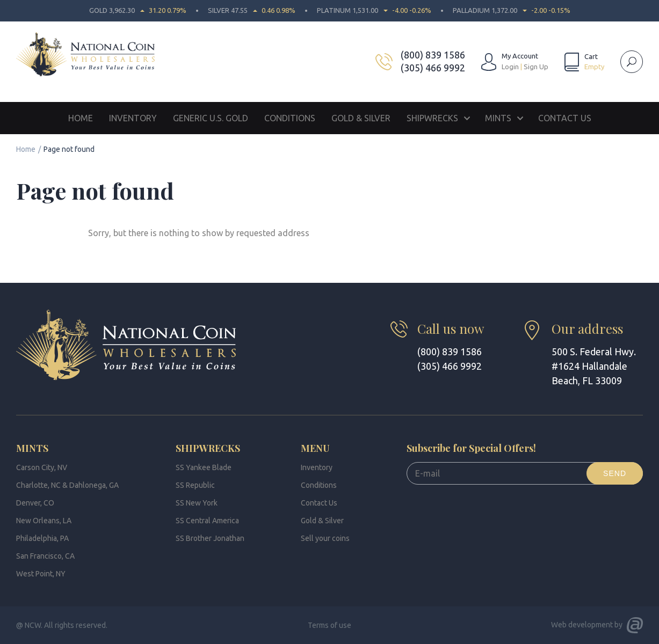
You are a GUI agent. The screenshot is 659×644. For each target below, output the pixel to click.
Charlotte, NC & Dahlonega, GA (67, 485)
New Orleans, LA (44, 521)
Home (81, 118)
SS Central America (207, 521)
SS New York (197, 503)
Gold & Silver (361, 118)
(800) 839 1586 (433, 55)
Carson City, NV (42, 467)
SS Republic (195, 485)
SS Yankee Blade (204, 467)
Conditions (290, 118)
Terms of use (329, 625)
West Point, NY (41, 574)
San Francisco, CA (45, 556)
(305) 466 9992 (433, 68)
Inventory (133, 118)
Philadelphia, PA (42, 538)
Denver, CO (35, 503)
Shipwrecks (432, 118)
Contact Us (565, 118)
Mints (498, 118)
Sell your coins (325, 538)
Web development (582, 625)
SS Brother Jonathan (210, 538)
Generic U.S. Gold (211, 118)
